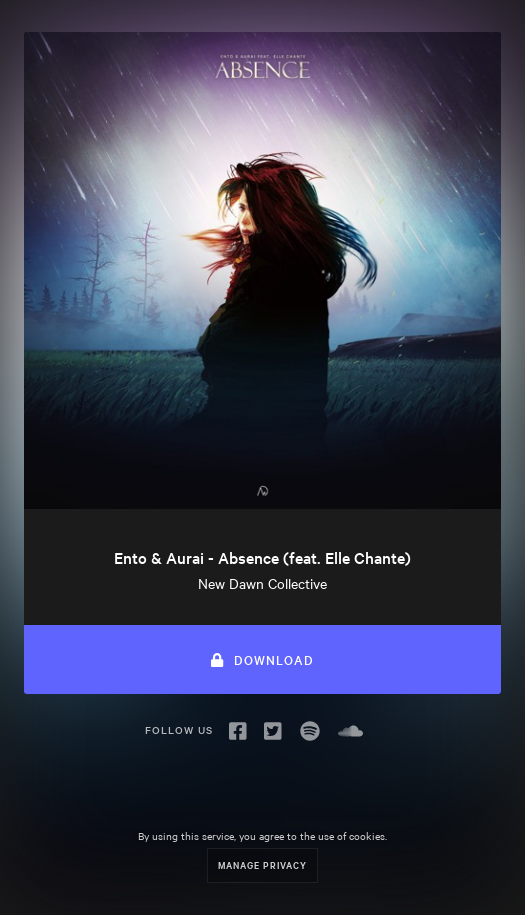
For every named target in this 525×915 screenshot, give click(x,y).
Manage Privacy (262, 864)
